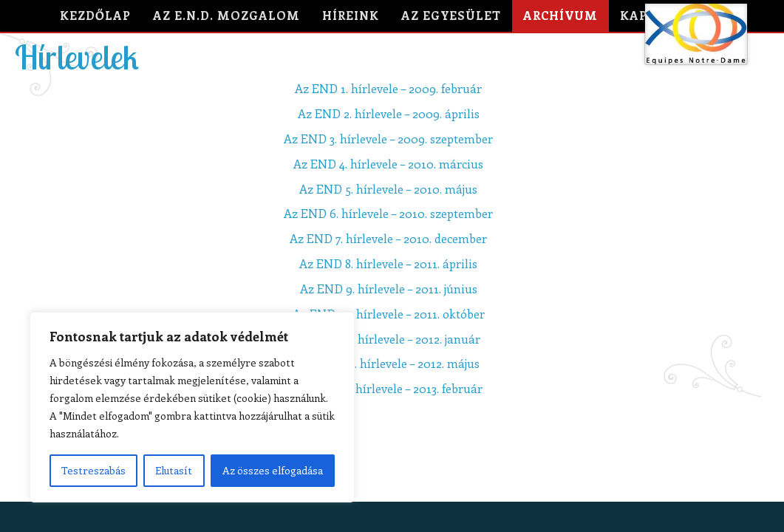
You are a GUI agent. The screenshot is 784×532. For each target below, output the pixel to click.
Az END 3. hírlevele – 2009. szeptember (388, 139)
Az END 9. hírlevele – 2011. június (389, 289)
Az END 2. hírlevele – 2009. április (389, 113)
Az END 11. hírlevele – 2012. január (388, 339)
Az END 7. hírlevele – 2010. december (388, 238)
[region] (192, 407)
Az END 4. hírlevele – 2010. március (388, 164)
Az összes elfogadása (273, 470)
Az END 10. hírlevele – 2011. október (389, 314)
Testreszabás (93, 470)
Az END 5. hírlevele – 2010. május (388, 189)
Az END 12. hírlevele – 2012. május (389, 363)
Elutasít (174, 470)
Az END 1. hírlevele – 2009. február (388, 88)
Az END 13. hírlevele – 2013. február (388, 388)
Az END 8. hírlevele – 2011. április (388, 263)
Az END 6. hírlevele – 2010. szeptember (388, 213)
